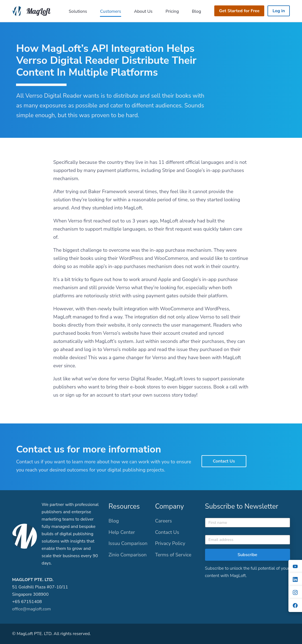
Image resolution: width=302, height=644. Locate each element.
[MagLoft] (33, 10)
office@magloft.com (31, 609)
